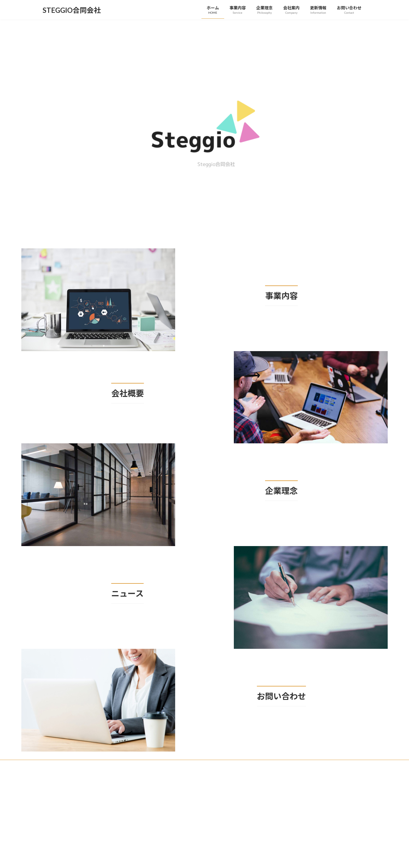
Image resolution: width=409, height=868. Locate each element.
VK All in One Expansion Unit (242, 789)
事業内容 (102, 765)
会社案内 (153, 765)
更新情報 (77, 765)
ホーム (53, 765)
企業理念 (128, 765)
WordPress (173, 789)
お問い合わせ (182, 765)
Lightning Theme (203, 789)
